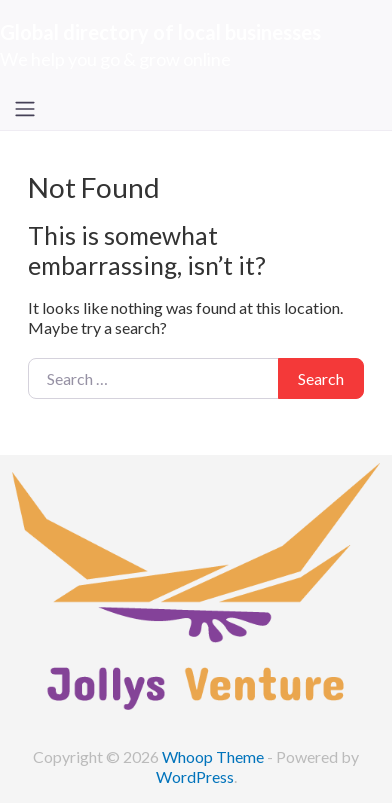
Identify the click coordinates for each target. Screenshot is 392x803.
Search (321, 378)
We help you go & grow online (115, 59)
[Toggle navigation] (25, 109)
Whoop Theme (214, 756)
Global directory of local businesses (160, 32)
